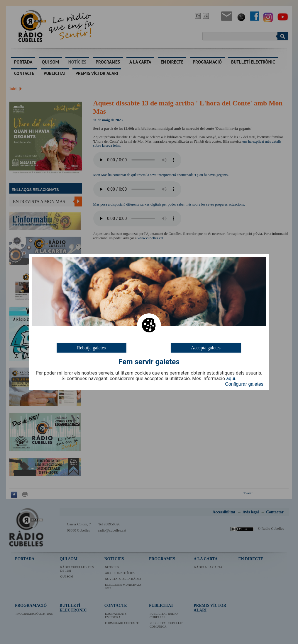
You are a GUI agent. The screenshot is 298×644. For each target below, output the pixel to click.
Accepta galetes (206, 347)
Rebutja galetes (91, 347)
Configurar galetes (244, 384)
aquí (231, 379)
